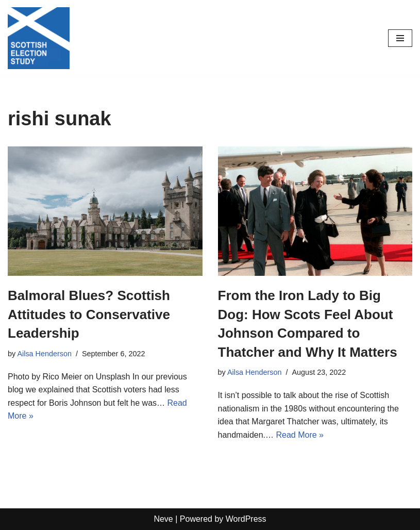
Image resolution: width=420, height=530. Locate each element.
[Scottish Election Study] (39, 38)
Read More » (300, 435)
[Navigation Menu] (400, 38)
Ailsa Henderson (44, 354)
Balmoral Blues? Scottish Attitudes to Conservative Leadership (89, 314)
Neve (163, 519)
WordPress (246, 519)
